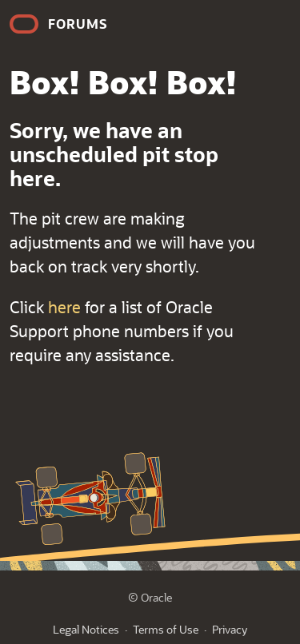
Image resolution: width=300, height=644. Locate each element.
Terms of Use (166, 629)
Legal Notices (86, 629)
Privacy (230, 629)
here (64, 307)
